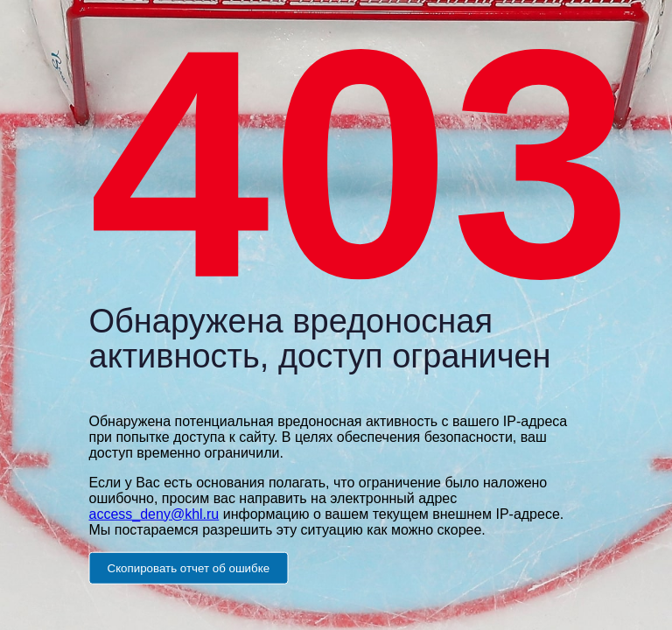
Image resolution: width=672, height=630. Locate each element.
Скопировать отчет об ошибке (189, 567)
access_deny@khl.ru (154, 513)
